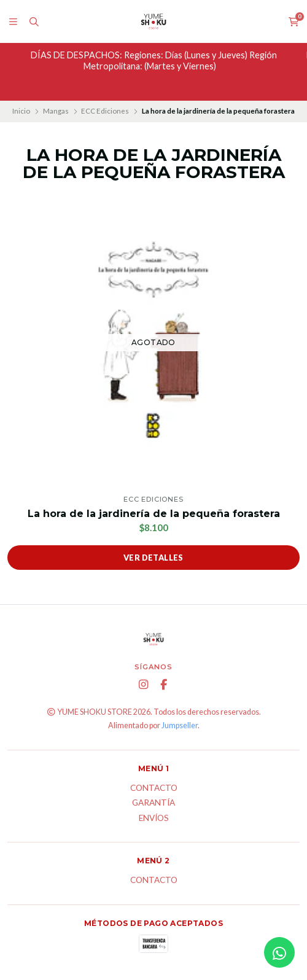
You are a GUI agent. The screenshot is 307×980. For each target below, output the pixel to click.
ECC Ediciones (105, 111)
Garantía (153, 803)
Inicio (21, 111)
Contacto (154, 788)
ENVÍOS (154, 819)
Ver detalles (153, 558)
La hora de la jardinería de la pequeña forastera (154, 514)
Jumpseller (180, 725)
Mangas (56, 111)
